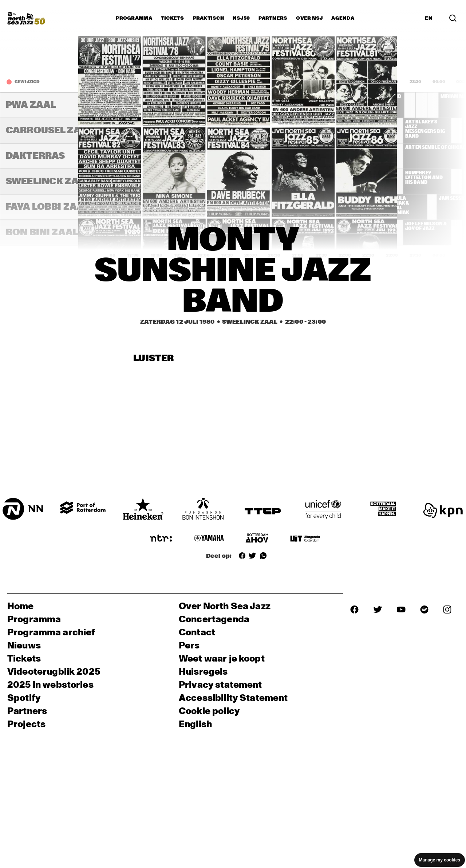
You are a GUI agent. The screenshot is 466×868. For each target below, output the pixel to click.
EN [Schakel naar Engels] (429, 18)
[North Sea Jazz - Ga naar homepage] (26, 18)
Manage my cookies (440, 860)
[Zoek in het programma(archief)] (453, 18)
